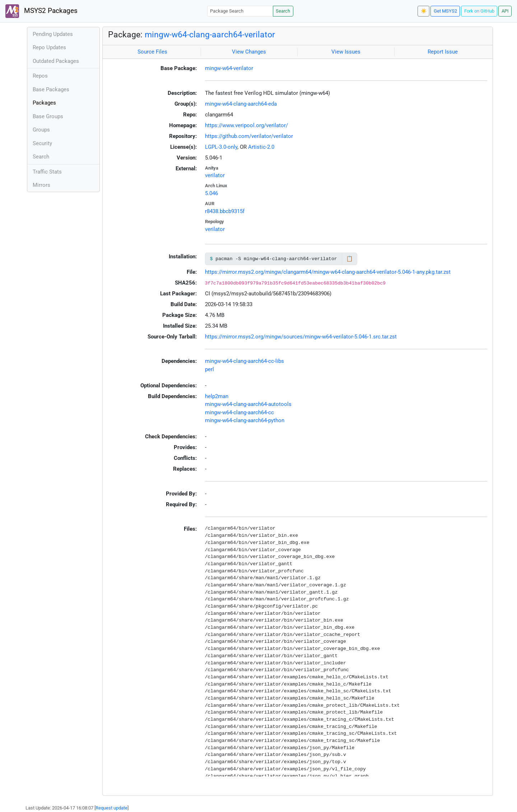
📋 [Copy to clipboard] (350, 259)
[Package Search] (240, 11)
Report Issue (443, 52)
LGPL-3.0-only (221, 147)
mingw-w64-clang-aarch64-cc (239, 412)
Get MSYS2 (445, 11)
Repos (40, 76)
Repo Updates (49, 47)
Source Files (152, 52)
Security (42, 143)
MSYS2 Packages (41, 11)
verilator (215, 175)
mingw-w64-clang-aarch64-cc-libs (244, 361)
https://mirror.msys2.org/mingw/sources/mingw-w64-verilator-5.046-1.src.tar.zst (301, 337)
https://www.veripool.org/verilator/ (246, 125)
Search (283, 11)
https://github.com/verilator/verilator (249, 136)
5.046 (211, 193)
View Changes (249, 52)
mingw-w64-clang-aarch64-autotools (248, 404)
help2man (217, 396)
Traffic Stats (47, 172)
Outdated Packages (56, 61)
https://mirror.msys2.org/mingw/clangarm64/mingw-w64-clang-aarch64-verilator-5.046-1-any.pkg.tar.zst (328, 272)
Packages (44, 103)
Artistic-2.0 (261, 147)
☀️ (424, 11)
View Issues (346, 52)
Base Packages (51, 89)
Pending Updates (53, 34)
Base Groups (48, 116)
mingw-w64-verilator (229, 68)
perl (209, 369)
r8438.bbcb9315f (225, 211)
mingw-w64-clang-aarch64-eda (241, 104)
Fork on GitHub (479, 11)
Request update (111, 808)
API (505, 11)
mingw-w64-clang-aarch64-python (245, 420)
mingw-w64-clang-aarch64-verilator (210, 34)
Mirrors (41, 185)
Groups (41, 130)
